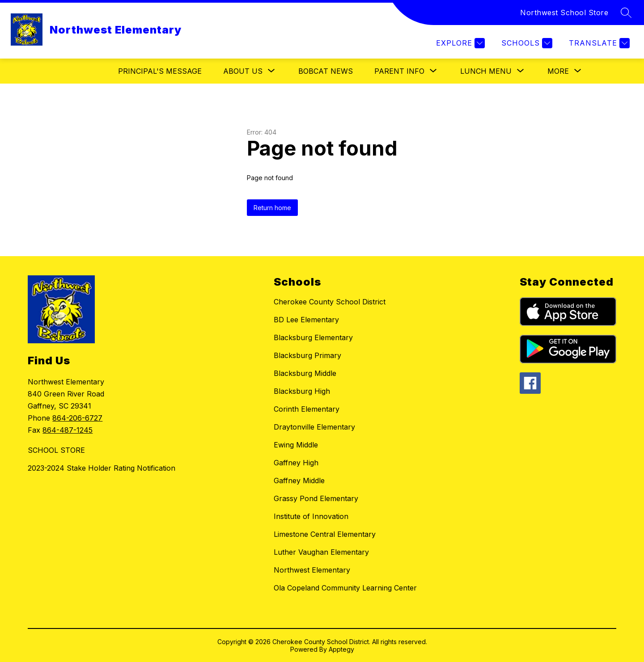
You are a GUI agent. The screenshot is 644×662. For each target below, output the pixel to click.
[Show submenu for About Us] (243, 71)
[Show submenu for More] (558, 71)
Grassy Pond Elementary (316, 498)
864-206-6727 (77, 418)
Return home (272, 208)
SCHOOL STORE (56, 450)
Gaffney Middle (299, 481)
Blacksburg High (302, 391)
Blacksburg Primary (307, 355)
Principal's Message (160, 71)
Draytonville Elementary (314, 427)
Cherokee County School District (330, 302)
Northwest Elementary (312, 570)
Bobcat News (326, 71)
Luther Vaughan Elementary (321, 552)
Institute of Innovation (311, 516)
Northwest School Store (564, 13)
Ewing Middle (296, 445)
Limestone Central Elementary (325, 534)
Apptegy (341, 649)
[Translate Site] (598, 43)
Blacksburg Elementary (313, 337)
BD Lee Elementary (306, 320)
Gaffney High (296, 463)
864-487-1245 (68, 430)
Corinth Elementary (307, 409)
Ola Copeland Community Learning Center (345, 588)
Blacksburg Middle (305, 373)
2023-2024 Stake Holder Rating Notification (102, 468)
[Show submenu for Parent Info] (399, 71)
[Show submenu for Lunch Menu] (486, 71)
